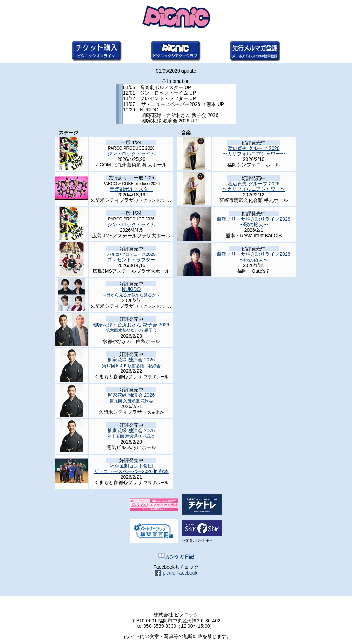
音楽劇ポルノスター (131, 189)
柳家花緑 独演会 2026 (131, 362)
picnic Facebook (176, 573)
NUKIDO (131, 292)
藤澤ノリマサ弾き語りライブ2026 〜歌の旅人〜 (254, 222)
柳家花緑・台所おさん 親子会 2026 (131, 327)
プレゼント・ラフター (131, 257)
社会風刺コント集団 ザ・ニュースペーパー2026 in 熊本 (131, 469)
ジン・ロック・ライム (131, 154)
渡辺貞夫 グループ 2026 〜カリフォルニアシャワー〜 (254, 151)
